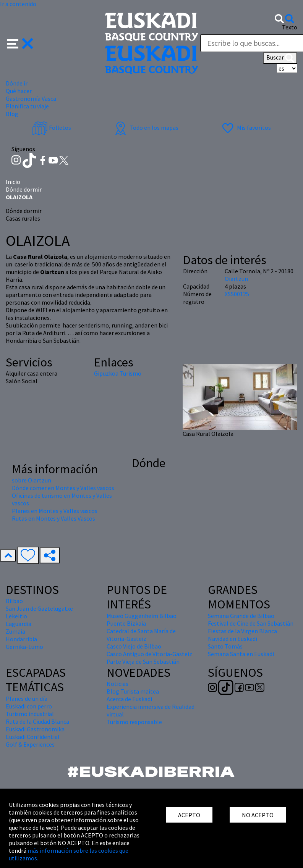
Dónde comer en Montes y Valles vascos (63, 488)
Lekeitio (16, 616)
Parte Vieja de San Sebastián (143, 661)
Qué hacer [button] (19, 91)
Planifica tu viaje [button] (27, 106)
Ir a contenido (18, 4)
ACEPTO (189, 815)
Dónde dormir (24, 189)
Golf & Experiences (30, 744)
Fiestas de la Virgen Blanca (242, 631)
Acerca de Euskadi (129, 699)
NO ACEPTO (258, 815)
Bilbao (14, 601)
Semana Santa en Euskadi (241, 654)
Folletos (52, 127)
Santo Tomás (225, 646)
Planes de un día (27, 699)
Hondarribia (21, 639)
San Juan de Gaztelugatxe (39, 608)
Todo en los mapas (146, 127)
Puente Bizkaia (126, 623)
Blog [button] (12, 114)
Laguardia (19, 624)
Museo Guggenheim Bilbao (142, 616)
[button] (20, 43)
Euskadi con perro (29, 706)
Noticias (117, 684)
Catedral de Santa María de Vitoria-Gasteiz (141, 635)
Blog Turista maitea (133, 691)
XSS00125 (237, 294)
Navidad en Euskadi (233, 639)
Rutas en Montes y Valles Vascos (53, 518)
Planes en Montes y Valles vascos (55, 511)
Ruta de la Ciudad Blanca (37, 721)
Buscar (280, 58)
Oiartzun (236, 279)
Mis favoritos (245, 127)
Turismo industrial (30, 714)
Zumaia (15, 631)
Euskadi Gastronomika (35, 729)
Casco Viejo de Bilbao (134, 646)
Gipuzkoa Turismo (118, 373)
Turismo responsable (134, 722)
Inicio (13, 182)
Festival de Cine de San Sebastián (251, 623)
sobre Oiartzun (32, 480)
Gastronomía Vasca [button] (31, 98)
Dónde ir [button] (17, 83)
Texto (290, 27)
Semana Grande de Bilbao (241, 616)
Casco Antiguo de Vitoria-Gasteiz (149, 654)
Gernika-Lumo (24, 647)
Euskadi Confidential (33, 737)
